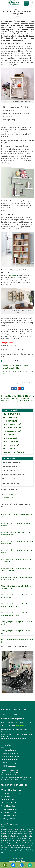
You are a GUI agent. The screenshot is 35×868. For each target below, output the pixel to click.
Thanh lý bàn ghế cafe (10, 816)
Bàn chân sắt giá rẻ (12, 428)
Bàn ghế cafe (10, 449)
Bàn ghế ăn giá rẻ (12, 445)
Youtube (20, 858)
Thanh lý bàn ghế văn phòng (12, 790)
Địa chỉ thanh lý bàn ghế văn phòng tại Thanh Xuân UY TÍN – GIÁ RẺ (16, 569)
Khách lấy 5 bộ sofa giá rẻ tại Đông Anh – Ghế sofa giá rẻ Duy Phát (26, 398)
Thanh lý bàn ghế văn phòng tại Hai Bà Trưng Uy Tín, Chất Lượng (17, 587)
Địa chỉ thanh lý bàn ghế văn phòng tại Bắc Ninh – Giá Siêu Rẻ (17, 560)
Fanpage (15, 858)
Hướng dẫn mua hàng (10, 753)
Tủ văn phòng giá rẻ (13, 431)
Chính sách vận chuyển (11, 756)
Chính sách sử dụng (10, 766)
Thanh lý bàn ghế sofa (10, 812)
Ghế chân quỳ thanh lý (10, 806)
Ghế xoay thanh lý (8, 800)
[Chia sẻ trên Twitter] (16, 389)
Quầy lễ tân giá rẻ (12, 442)
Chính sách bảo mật (10, 763)
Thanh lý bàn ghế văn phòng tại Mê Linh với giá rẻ (17, 632)
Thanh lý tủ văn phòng (10, 809)
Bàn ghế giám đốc (12, 418)
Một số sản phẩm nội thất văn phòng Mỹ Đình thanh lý (16, 525)
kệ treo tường (14, 275)
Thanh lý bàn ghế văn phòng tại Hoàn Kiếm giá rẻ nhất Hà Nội (17, 596)
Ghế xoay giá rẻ (11, 421)
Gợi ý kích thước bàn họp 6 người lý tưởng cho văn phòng (17, 516)
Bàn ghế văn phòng (12, 414)
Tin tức (18, 10)
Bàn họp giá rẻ (10, 435)
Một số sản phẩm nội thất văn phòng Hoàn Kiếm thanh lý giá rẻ (17, 542)
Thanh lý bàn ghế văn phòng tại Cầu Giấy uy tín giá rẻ (17, 623)
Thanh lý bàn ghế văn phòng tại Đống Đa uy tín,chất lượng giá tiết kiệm (16, 605)
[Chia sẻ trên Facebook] (13, 389)
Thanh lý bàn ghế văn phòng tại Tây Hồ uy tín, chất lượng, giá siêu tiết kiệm (16, 614)
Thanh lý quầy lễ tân (9, 819)
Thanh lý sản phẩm (9, 750)
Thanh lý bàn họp (8, 796)
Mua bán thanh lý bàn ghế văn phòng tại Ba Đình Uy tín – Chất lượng (17, 578)
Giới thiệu (12, 861)
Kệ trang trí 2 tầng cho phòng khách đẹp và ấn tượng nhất (9, 398)
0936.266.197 (13, 715)
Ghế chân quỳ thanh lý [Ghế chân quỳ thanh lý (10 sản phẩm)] (21, 495)
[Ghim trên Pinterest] (19, 389)
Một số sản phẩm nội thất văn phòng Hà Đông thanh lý (16, 551)
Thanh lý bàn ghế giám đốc (11, 793)
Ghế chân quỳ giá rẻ (13, 424)
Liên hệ (18, 861)
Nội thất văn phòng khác (15, 452)
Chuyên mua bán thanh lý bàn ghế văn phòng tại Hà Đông (17, 641)
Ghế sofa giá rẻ (11, 438)
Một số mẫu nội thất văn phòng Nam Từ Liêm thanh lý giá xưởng (16, 534)
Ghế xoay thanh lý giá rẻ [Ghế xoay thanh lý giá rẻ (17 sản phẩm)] (8, 498)
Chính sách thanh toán (11, 760)
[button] (2, 3)
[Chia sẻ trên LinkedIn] (22, 389)
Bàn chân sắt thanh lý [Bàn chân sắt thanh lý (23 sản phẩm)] (8, 495)
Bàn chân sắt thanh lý (9, 803)
